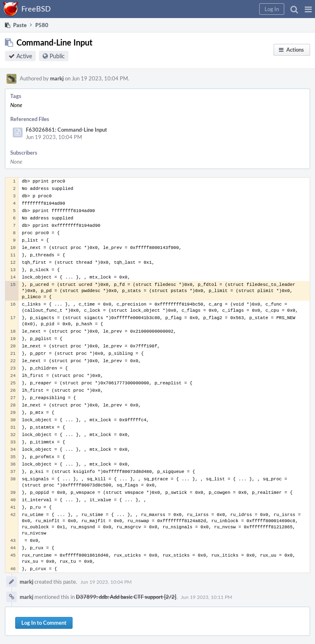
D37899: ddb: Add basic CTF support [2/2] (126, 597)
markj (57, 78)
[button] (308, 9)
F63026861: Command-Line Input (66, 130)
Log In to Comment (44, 623)
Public (57, 56)
